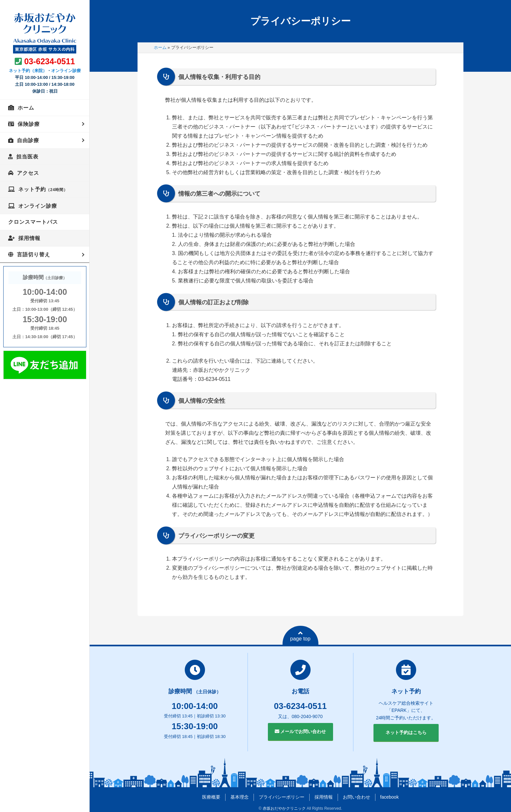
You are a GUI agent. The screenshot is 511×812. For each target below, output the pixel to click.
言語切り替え (34, 255)
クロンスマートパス (33, 222)
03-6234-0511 (50, 61)
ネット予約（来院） (28, 71)
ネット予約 (43, 189)
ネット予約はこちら (406, 732)
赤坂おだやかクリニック (284, 808)
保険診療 (29, 124)
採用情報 (29, 238)
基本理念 (240, 797)
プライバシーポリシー (282, 797)
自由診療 (28, 140)
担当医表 (27, 157)
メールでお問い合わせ (300, 731)
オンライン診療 (66, 71)
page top (300, 636)
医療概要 (211, 797)
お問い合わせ (357, 797)
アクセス (28, 173)
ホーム (26, 108)
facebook (390, 797)
